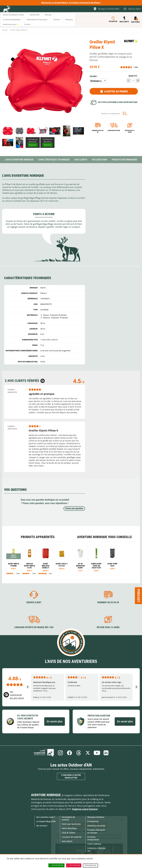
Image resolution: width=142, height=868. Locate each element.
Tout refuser (74, 865)
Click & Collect (69, 833)
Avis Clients (81, 160)
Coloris (93, 76)
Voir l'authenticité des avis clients (17, 695)
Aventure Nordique (46, 795)
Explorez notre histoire (85, 809)
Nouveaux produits (97, 826)
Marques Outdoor (96, 817)
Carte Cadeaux (94, 844)
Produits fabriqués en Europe (96, 831)
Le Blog (44, 753)
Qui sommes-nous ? (46, 817)
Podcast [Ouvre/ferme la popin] (139, 596)
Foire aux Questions (71, 824)
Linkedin (106, 753)
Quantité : (133, 76)
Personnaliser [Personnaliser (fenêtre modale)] (90, 865)
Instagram (60, 753)
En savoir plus (55, 721)
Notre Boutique (69, 828)
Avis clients (67, 841)
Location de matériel (72, 837)
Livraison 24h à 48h (114, 130)
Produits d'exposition (93, 838)
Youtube (97, 753)
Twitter (88, 753)
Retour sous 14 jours (130, 131)
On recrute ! (42, 826)
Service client (34, 602)
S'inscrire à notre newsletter (71, 776)
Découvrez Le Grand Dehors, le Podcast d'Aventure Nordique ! (71, 3)
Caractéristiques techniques (54, 160)
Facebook (69, 753)
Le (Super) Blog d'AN (46, 821)
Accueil (5, 30)
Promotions (93, 821)
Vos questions (99, 160)
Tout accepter (56, 865)
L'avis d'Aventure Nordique (19, 160)
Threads (79, 753)
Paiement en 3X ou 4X (98, 131)
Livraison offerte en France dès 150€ (34, 627)
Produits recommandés (124, 160)
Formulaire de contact (68, 818)
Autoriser (33, 145)
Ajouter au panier (116, 91)
